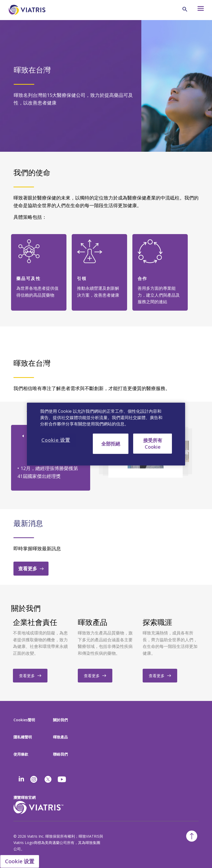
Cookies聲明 (24, 720)
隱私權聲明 (23, 737)
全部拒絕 (111, 443)
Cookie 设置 (20, 861)
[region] (106, 434)
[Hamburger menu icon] (198, 10)
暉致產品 (60, 737)
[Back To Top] (192, 836)
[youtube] (62, 779)
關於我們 (60, 720)
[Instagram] (34, 779)
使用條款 (21, 754)
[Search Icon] (185, 9)
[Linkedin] (21, 779)
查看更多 (28, 568)
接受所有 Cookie (153, 443)
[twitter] (48, 779)
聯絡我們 (60, 754)
